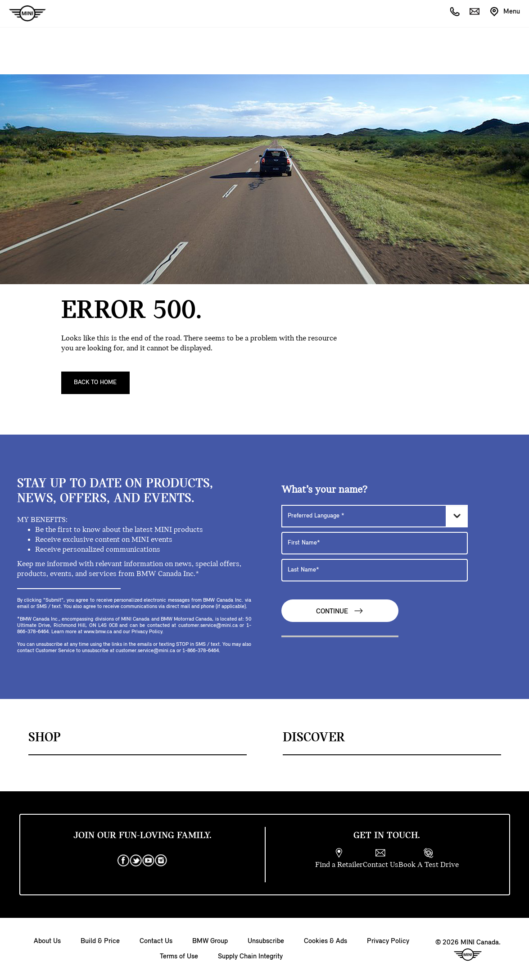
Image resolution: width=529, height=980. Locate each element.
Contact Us (156, 941)
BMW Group (210, 941)
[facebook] (123, 861)
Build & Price (100, 941)
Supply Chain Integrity (250, 957)
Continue (340, 611)
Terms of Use (179, 957)
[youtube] (149, 861)
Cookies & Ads (326, 941)
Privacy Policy (388, 941)
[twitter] (136, 861)
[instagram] (161, 861)
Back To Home (95, 383)
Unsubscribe (266, 941)
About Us (47, 941)
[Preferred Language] (375, 516)
